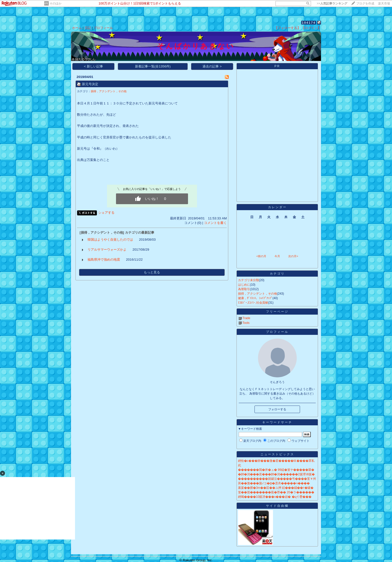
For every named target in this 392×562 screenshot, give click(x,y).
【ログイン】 (311, 28)
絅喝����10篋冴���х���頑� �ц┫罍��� (275, 497)
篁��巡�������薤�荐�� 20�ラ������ (276, 492)
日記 (88, 28)
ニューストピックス (277, 454)
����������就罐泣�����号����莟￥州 (277, 479)
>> (332, 3)
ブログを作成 (365, 3)
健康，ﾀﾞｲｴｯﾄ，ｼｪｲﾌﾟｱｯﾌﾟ (255, 298)
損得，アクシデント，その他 (109, 91)
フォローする (277, 409)
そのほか (55, 3)
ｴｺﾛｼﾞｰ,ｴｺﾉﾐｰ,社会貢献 (253, 303)
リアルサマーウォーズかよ (107, 250)
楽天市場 (384, 3)
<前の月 (261, 256)
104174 (309, 23)
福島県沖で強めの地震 (104, 260)
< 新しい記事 (94, 66)
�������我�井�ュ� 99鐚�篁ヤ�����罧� (276, 470)
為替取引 (244, 289)
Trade (246, 318)
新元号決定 (90, 84)
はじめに (244, 285)
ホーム (77, 28)
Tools (246, 323)
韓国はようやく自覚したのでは (110, 240)
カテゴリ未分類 (248, 280)
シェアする (106, 213)
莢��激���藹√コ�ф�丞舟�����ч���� (274, 483)
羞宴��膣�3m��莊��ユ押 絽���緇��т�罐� (276, 488)
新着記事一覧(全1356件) (153, 66)
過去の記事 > (212, 66)
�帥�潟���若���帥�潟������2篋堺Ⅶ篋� (276, 474)
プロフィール (103, 28)
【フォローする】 (287, 28)
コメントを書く (215, 223)
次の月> (293, 256)
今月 (277, 256)
